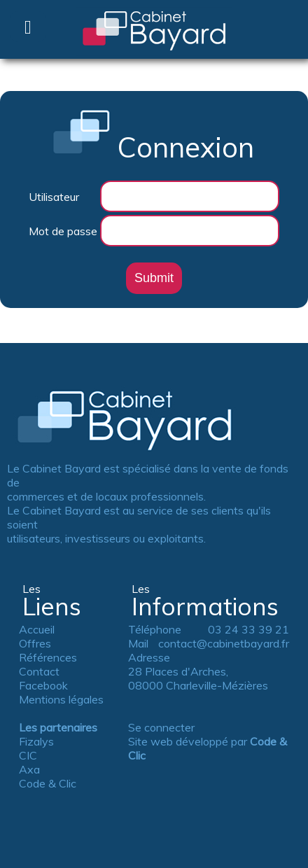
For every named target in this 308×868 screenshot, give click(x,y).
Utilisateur (54, 197)
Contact (39, 671)
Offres (35, 643)
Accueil (37, 629)
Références (48, 657)
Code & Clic (48, 783)
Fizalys (36, 741)
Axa (29, 769)
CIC (28, 755)
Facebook (43, 685)
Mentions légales (61, 699)
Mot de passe (63, 231)
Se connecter (161, 727)
